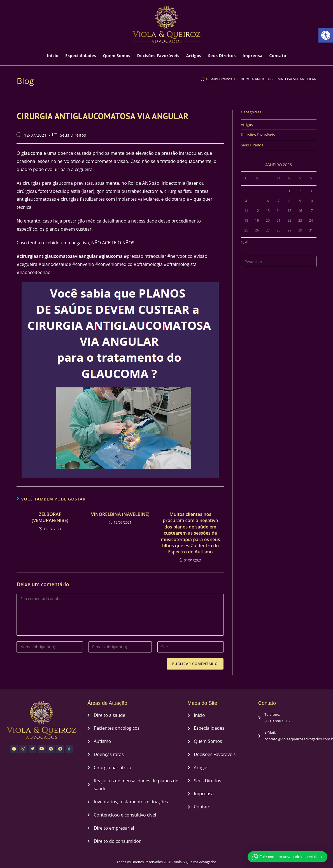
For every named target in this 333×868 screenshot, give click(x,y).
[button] (326, 35)
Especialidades (81, 56)
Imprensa (252, 56)
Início (53, 56)
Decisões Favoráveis (158, 56)
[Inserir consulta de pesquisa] (279, 261)
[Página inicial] (203, 79)
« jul (244, 241)
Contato (278, 56)
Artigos (194, 56)
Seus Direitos (222, 56)
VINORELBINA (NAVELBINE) (120, 514)
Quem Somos (117, 56)
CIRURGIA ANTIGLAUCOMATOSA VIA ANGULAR (277, 79)
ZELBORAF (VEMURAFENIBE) (50, 517)
